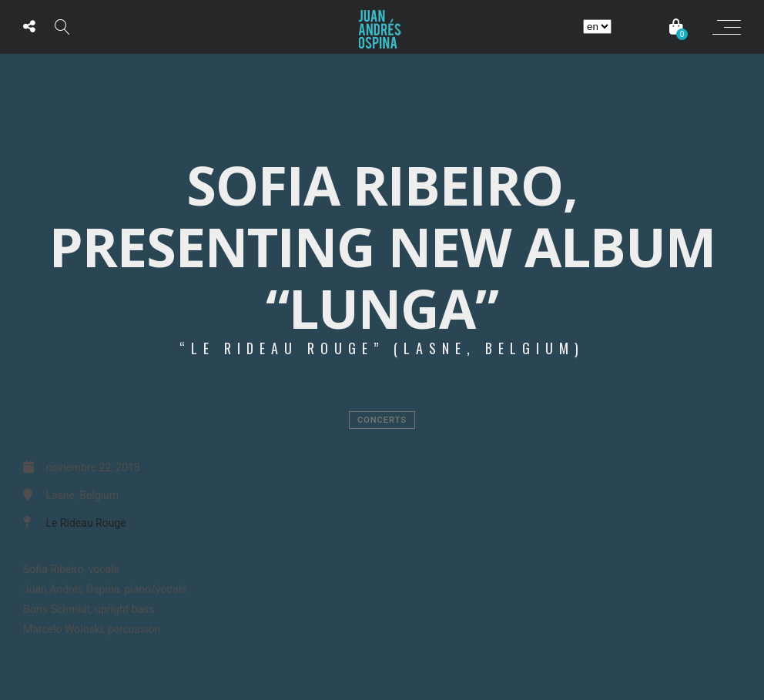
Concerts (382, 420)
